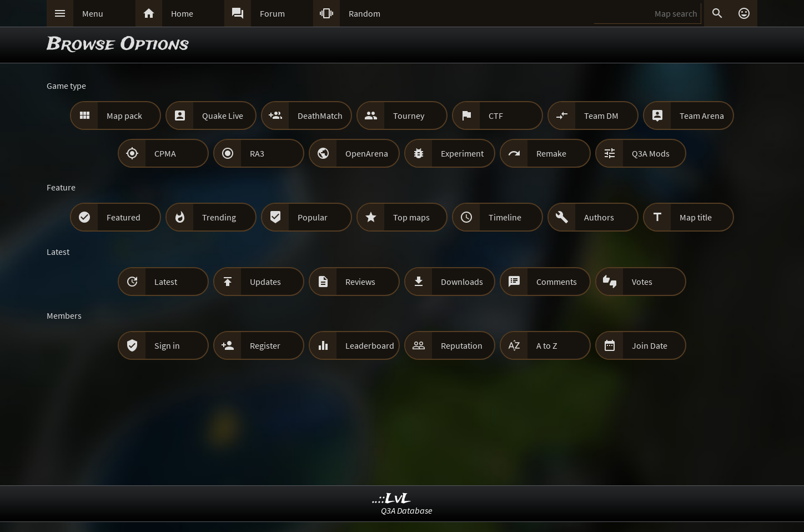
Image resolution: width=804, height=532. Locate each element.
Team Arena (702, 116)
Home (182, 13)
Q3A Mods (651, 153)
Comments (557, 282)
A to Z (547, 345)
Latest (166, 282)
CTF (496, 116)
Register (265, 345)
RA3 (257, 153)
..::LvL (392, 499)
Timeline (505, 217)
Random (365, 13)
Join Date (650, 345)
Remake (551, 153)
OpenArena (367, 153)
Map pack (124, 116)
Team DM (601, 116)
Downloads (462, 282)
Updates (265, 282)
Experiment (462, 153)
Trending (219, 217)
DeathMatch (320, 116)
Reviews (360, 282)
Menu (93, 13)
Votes (642, 282)
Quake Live (223, 116)
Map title (696, 217)
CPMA (165, 153)
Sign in (167, 345)
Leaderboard (370, 345)
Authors (599, 217)
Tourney (409, 116)
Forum (272, 13)
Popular (313, 217)
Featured (124, 217)
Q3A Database (407, 510)
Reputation (462, 345)
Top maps (411, 217)
